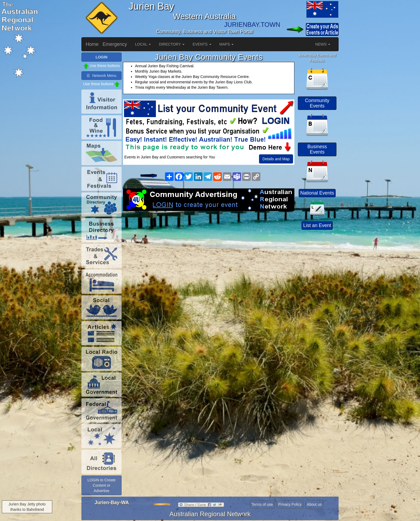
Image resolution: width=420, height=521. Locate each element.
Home (92, 44)
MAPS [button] (227, 44)
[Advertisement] (209, 254)
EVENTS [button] (202, 44)
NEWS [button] (323, 44)
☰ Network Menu (101, 76)
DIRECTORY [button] (172, 44)
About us (314, 504)
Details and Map (276, 159)
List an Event (317, 225)
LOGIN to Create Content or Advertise (101, 485)
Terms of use (262, 504)
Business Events (317, 149)
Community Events (317, 103)
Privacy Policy (290, 504)
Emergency (115, 44)
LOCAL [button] (143, 44)
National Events (317, 193)
